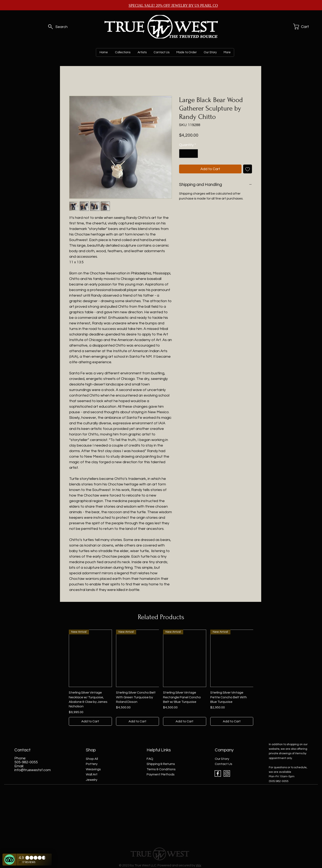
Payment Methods (161, 774)
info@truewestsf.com (33, 770)
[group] (161, 678)
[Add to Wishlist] (248, 169)
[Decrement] (183, 154)
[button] (302, 27)
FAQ (150, 759)
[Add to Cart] (90, 721)
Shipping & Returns (161, 764)
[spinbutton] (189, 154)
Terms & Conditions (161, 769)
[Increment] (194, 154)
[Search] (57, 27)
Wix (199, 865)
